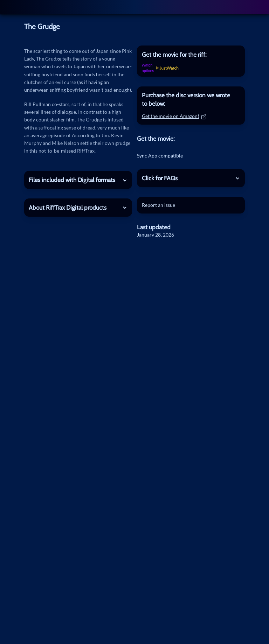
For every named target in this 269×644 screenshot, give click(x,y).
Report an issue (158, 205)
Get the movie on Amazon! (174, 116)
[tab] (191, 54)
